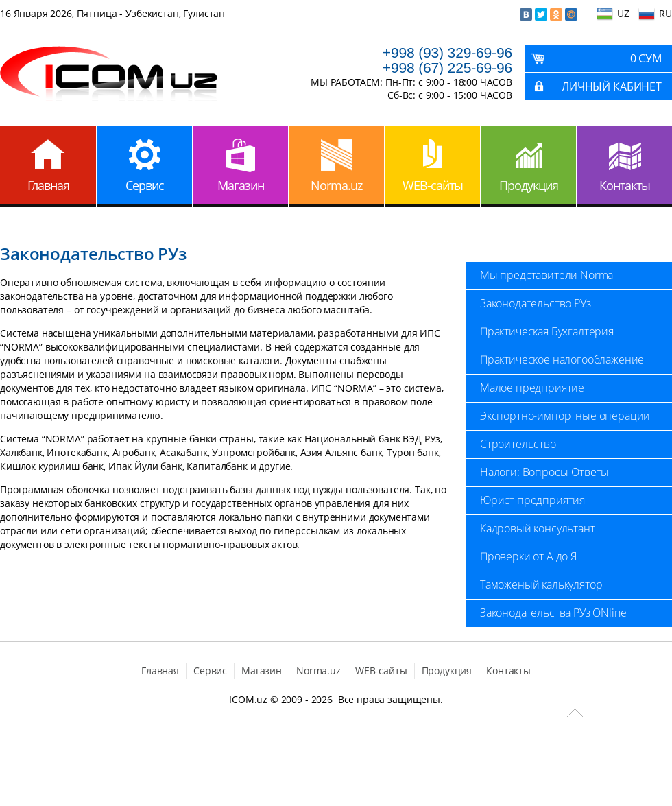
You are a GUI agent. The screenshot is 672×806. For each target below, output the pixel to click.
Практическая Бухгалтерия (547, 331)
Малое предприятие (532, 388)
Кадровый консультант (538, 528)
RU (665, 13)
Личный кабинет (612, 86)
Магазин (241, 185)
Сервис (145, 185)
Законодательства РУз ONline (553, 613)
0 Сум (646, 58)
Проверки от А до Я (528, 556)
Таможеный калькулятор (541, 584)
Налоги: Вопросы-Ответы (544, 472)
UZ (623, 13)
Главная (48, 185)
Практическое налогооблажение (562, 359)
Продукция (529, 185)
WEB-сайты (433, 185)
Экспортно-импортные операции (565, 416)
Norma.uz (336, 185)
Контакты (625, 185)
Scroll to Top (575, 713)
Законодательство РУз (536, 303)
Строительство (518, 444)
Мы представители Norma (547, 275)
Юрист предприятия (532, 500)
